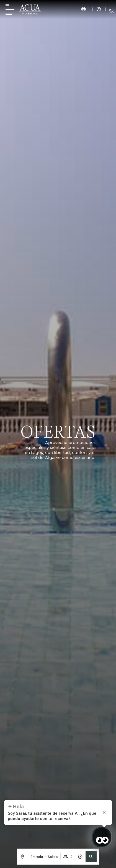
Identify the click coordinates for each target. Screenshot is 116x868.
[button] (91, 857)
